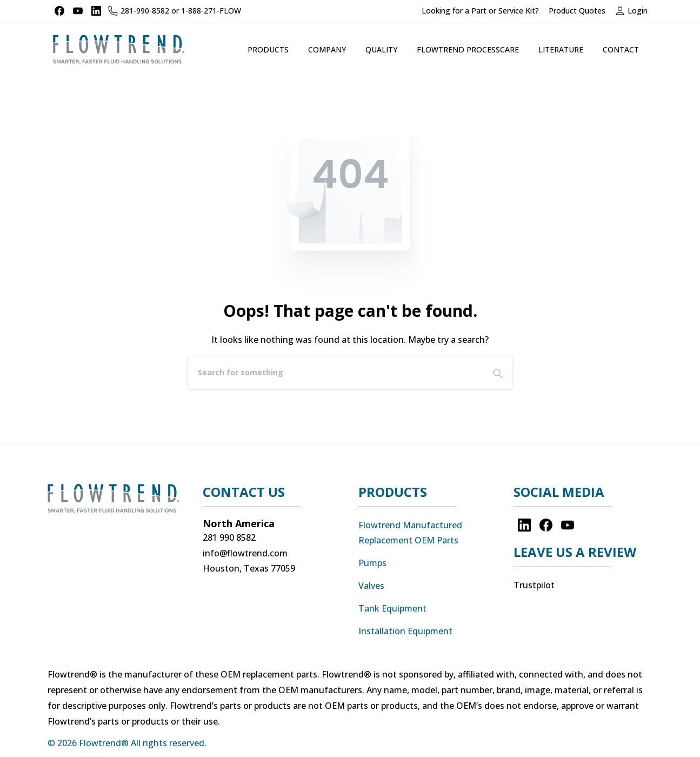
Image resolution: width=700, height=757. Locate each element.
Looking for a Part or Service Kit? (480, 11)
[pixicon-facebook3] (546, 525)
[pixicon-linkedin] (524, 525)
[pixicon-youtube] (568, 525)
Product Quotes (577, 11)
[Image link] (117, 504)
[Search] (336, 373)
